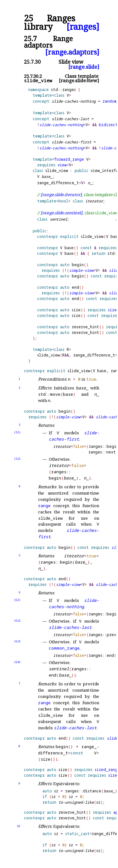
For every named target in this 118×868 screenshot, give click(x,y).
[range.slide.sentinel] (62, 213)
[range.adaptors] (72, 52)
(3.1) (17, 432)
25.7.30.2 (33, 76)
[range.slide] (84, 67)
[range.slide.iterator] (61, 195)
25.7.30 (32, 62)
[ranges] (83, 27)
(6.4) (17, 662)
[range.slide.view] (79, 80)
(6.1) (17, 600)
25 (29, 18)
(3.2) (17, 459)
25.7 (30, 38)
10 (19, 826)
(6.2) (17, 621)
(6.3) (17, 641)
